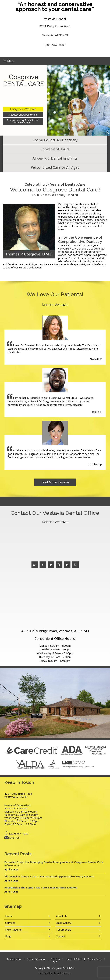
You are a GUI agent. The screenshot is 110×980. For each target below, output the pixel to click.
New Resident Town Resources (55, 973)
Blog (8, 936)
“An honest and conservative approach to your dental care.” (55, 7)
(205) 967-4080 (55, 45)
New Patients (13, 930)
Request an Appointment (23, 115)
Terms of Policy (74, 959)
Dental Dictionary (36, 959)
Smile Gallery (64, 923)
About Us (62, 916)
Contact (61, 936)
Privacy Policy (95, 959)
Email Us (14, 838)
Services (10, 923)
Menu (10, 61)
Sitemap (55, 959)
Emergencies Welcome (23, 109)
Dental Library (14, 959)
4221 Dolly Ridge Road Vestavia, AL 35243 (55, 31)
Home (9, 916)
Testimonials (64, 930)
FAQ (55, 962)
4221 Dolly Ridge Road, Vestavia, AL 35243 (55, 631)
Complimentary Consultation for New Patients (23, 121)
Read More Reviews (55, 482)
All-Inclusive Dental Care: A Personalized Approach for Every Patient (49, 876)
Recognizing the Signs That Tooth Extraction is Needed (41, 887)
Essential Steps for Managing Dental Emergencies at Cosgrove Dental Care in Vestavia (54, 864)
